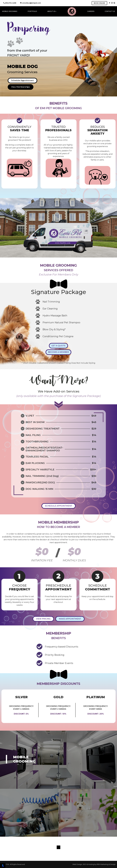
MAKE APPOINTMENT (70, 619)
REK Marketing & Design (106, 864)
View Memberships (21, 87)
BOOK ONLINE (99, 3)
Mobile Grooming (10, 11)
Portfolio (32, 11)
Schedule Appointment (22, 80)
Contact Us (110, 11)
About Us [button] (51, 11)
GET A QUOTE (58, 346)
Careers (91, 11)
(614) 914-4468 (10, 3)
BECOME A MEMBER (58, 352)
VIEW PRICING (43, 619)
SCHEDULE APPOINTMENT (59, 506)
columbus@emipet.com (30, 3)
